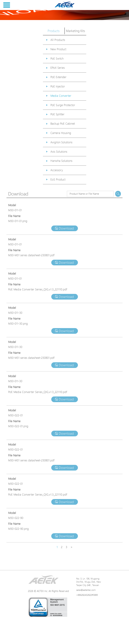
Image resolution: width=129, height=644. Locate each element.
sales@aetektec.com (86, 590)
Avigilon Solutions (61, 142)
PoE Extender (58, 77)
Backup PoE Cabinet (63, 124)
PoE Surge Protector (63, 105)
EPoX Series (58, 68)
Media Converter (61, 96)
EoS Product (58, 179)
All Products (58, 40)
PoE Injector (58, 86)
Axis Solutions (59, 152)
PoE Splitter (57, 114)
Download (64, 228)
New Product (58, 49)
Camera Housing (61, 133)
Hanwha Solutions (61, 161)
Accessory (57, 170)
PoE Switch (57, 58)
